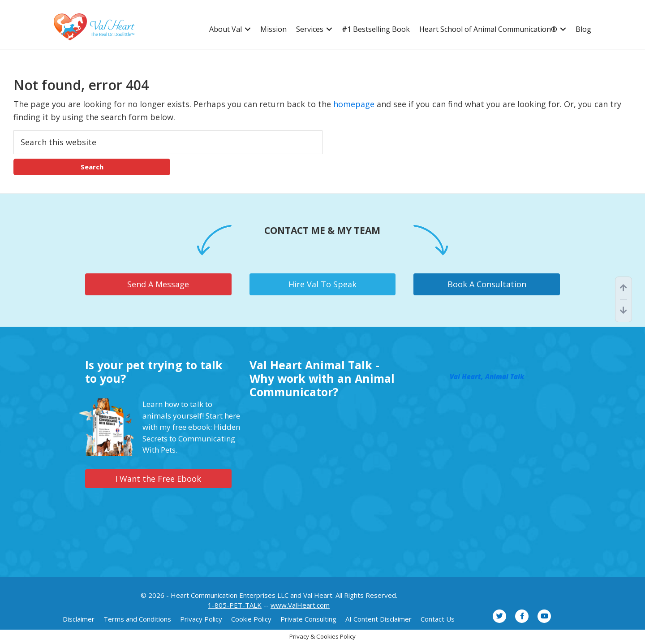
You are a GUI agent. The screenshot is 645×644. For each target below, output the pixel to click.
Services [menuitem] (310, 29)
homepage (354, 104)
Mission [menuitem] (273, 29)
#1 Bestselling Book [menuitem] (376, 29)
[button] (248, 29)
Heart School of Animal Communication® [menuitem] (488, 29)
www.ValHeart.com (300, 605)
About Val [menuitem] (226, 29)
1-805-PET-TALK (235, 605)
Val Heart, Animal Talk (487, 376)
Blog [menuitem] (583, 29)
